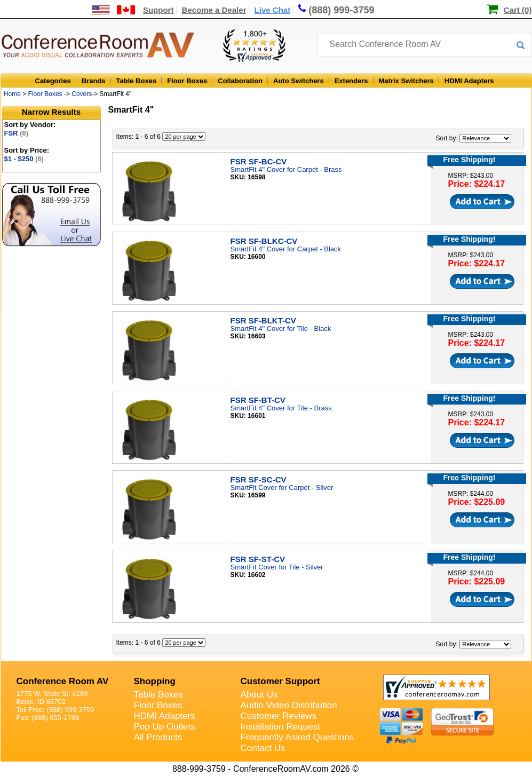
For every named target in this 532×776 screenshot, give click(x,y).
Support (158, 10)
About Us (259, 695)
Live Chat (273, 10)
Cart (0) (518, 10)
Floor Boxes (187, 81)
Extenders (351, 81)
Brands (94, 81)
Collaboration (240, 81)
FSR (17, 133)
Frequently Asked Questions (297, 737)
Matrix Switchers (406, 81)
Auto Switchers (299, 81)
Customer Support (280, 681)
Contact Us (263, 748)
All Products (158, 737)
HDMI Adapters (469, 81)
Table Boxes (137, 81)
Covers (82, 94)
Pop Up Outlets (165, 727)
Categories (53, 81)
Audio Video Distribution (289, 705)
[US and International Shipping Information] (114, 10)
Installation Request (280, 727)
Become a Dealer (214, 10)
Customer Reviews (279, 716)
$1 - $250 (24, 159)
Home (12, 94)
